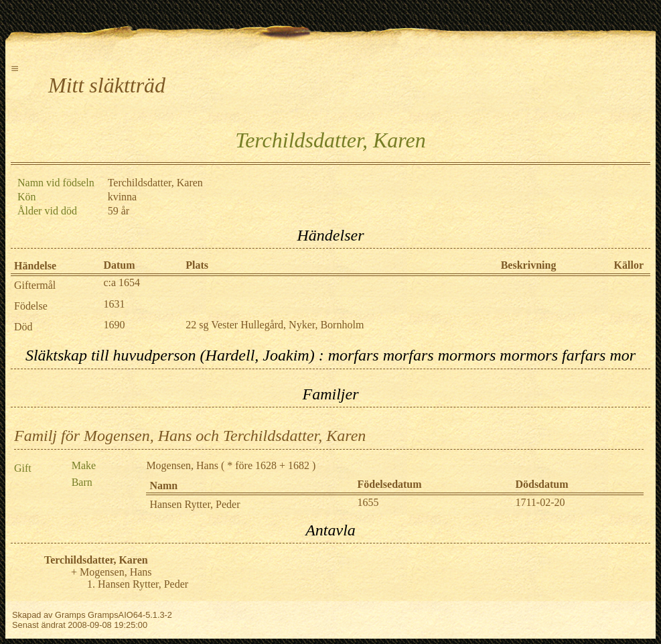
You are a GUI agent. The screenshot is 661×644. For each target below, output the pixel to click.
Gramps (70, 615)
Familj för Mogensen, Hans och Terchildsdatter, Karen (190, 436)
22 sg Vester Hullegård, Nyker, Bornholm (275, 325)
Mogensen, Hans (182, 465)
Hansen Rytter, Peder (195, 504)
